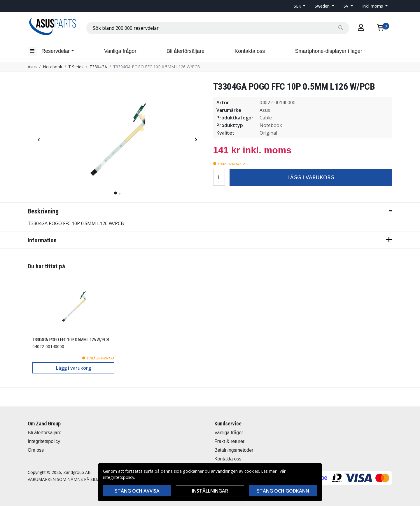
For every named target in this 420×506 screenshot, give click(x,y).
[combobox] (218, 28)
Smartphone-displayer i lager (329, 51)
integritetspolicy (119, 477)
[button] (300, 6)
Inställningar (210, 491)
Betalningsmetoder (234, 450)
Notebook (52, 67)
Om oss (36, 450)
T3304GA (98, 67)
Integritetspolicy (44, 441)
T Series (76, 67)
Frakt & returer (229, 441)
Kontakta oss (250, 51)
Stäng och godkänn (283, 491)
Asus (32, 67)
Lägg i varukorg (311, 177)
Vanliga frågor (120, 51)
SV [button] (347, 6)
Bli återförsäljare (185, 51)
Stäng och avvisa (137, 491)
